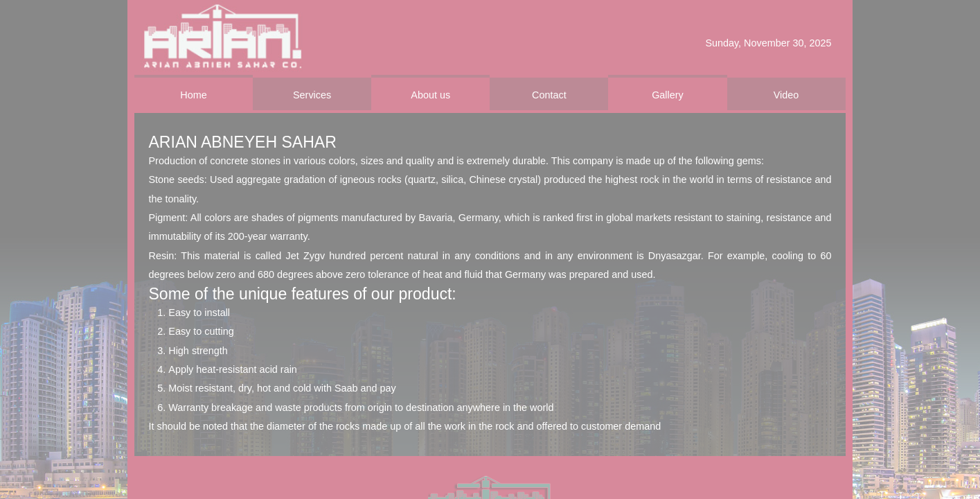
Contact (549, 95)
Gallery (668, 95)
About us (430, 95)
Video (786, 95)
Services (312, 95)
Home (193, 95)
